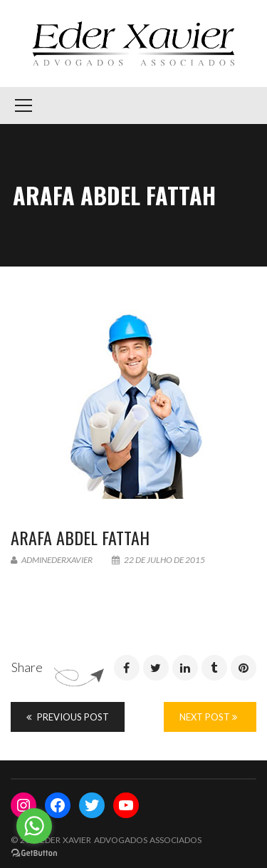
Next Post (208, 717)
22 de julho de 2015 (158, 560)
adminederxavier (52, 560)
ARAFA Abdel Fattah (80, 537)
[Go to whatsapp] (34, 826)
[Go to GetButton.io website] (34, 853)
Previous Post (68, 717)
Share (27, 667)
